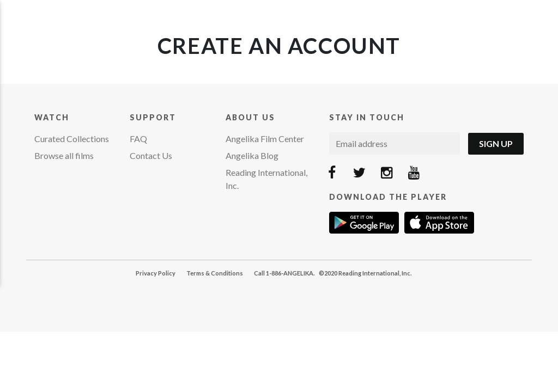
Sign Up (496, 143)
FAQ (138, 139)
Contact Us (151, 155)
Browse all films (64, 155)
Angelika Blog (252, 155)
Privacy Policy (156, 273)
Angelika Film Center (265, 139)
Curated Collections (72, 139)
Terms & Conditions (215, 273)
